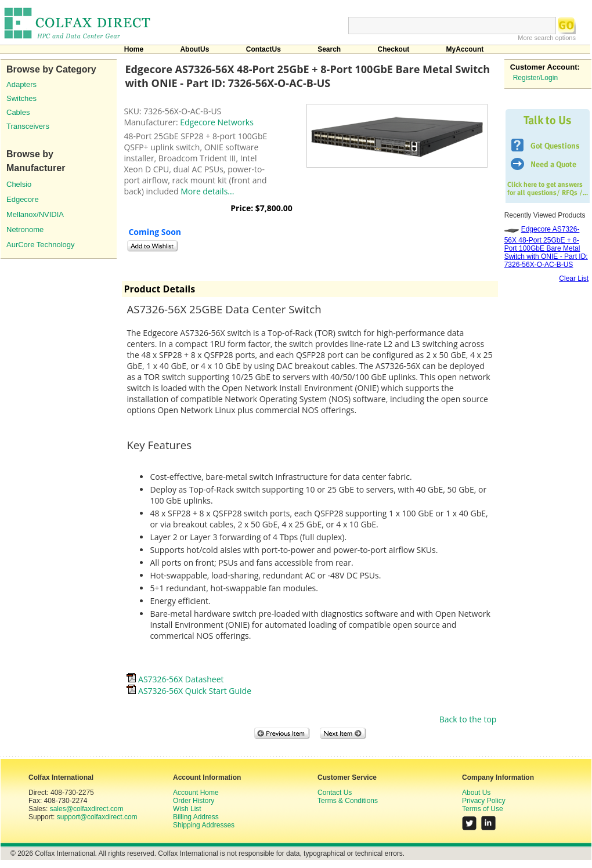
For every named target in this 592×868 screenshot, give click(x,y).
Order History (194, 801)
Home (134, 49)
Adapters (21, 84)
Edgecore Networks (217, 122)
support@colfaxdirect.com (97, 817)
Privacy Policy (484, 801)
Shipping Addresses (204, 825)
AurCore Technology (41, 245)
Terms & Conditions (348, 801)
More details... (207, 191)
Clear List (574, 279)
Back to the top (468, 719)
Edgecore (23, 199)
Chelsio (19, 184)
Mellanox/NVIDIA (35, 214)
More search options (547, 38)
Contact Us (335, 793)
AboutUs (194, 49)
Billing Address (196, 817)
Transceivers (28, 126)
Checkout (394, 49)
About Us (476, 793)
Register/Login (535, 78)
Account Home (196, 793)
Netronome (25, 229)
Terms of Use (483, 809)
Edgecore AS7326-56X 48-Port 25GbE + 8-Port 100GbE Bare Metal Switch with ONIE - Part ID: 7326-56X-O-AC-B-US (546, 247)
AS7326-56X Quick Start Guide (189, 691)
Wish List (187, 809)
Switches (21, 98)
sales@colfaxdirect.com (87, 809)
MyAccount (465, 49)
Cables (18, 112)
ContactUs (263, 49)
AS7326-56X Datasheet (175, 679)
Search (329, 49)
